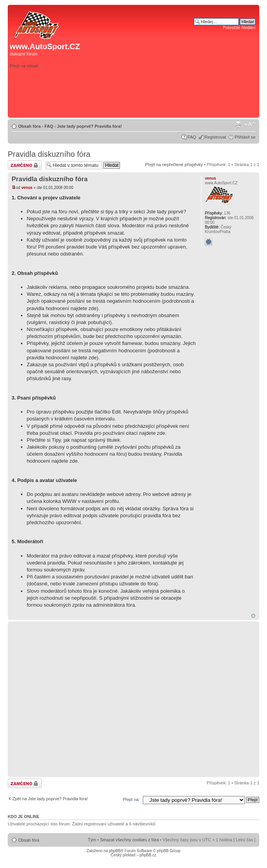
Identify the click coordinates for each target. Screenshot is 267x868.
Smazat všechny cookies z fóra (129, 840)
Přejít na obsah (24, 66)
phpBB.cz (148, 855)
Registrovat (216, 137)
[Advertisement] (194, 76)
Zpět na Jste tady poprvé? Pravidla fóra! (50, 799)
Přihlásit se (245, 137)
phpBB (115, 851)
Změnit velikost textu (250, 125)
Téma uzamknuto (25, 165)
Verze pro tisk (238, 125)
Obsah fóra (29, 126)
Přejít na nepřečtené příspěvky (174, 165)
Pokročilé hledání (239, 27)
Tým (92, 840)
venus (27, 188)
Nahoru (253, 616)
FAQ (49, 126)
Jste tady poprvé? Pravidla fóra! (89, 126)
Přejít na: (131, 799)
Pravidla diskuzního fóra (49, 154)
